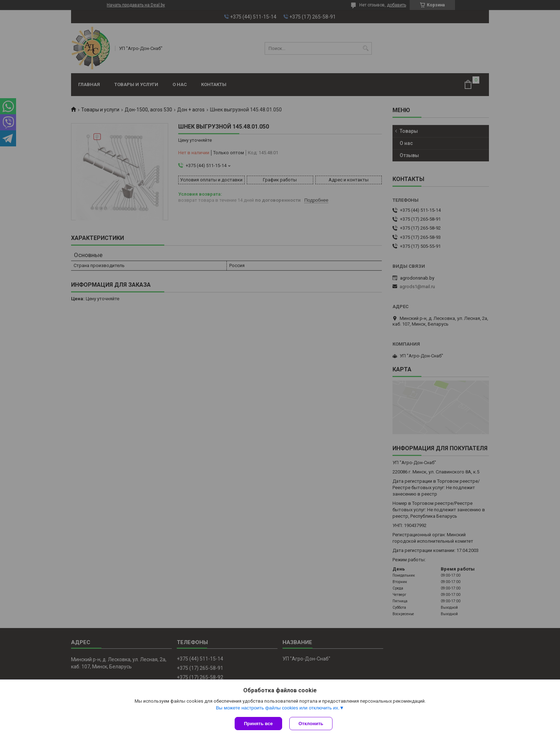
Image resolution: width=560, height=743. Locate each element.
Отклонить (311, 724)
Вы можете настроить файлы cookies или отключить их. (277, 708)
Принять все (258, 724)
